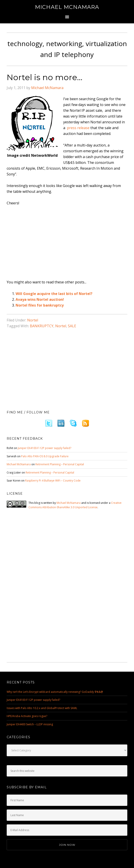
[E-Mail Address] (67, 830)
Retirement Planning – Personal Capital (60, 464)
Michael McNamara (67, 7)
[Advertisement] (70, 243)
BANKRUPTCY (42, 326)
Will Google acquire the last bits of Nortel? (54, 294)
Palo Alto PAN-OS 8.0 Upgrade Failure (45, 456)
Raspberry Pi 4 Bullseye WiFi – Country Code (53, 481)
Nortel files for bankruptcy (40, 305)
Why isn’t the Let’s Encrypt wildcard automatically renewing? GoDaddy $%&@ (55, 692)
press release (78, 128)
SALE (72, 326)
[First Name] (67, 800)
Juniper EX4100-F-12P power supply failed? (45, 448)
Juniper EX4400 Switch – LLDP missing (30, 724)
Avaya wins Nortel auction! (40, 299)
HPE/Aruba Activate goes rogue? (27, 716)
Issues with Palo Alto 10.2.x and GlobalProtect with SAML (42, 708)
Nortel (33, 320)
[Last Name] (67, 815)
